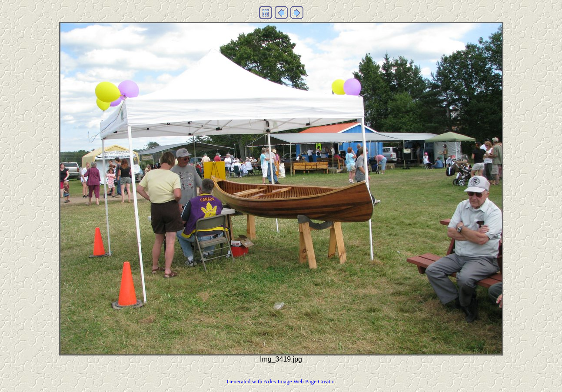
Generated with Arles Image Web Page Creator (281, 381)
